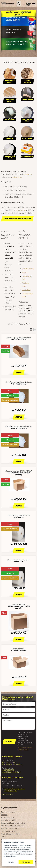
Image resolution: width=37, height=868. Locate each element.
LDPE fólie (26, 290)
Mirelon (25, 272)
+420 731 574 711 (8, 770)
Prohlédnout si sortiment (17, 219)
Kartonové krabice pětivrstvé (13, 823)
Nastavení (11, 862)
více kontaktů (7, 794)
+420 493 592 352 (9, 762)
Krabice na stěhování (10, 828)
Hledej (19, 3)
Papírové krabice (8, 812)
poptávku (28, 174)
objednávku (17, 177)
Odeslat (9, 742)
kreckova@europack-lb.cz (12, 764)
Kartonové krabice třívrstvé (12, 826)
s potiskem (21, 210)
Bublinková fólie (8, 818)
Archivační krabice (9, 831)
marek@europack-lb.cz (11, 772)
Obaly (4, 837)
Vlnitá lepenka (28, 269)
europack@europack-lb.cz (14, 789)
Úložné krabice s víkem (11, 834)
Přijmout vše (26, 862)
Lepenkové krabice (9, 820)
